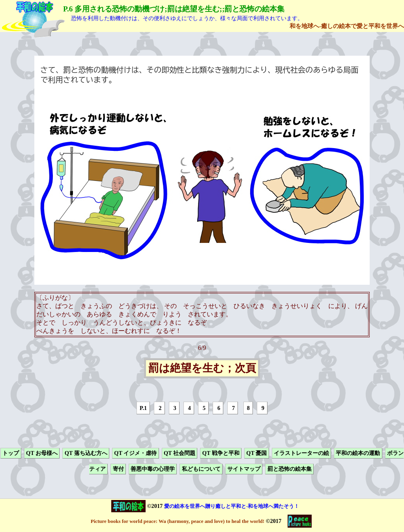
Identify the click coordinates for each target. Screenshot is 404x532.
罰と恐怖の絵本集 (290, 469)
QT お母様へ (42, 453)
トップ (11, 453)
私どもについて (201, 469)
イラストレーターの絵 (301, 453)
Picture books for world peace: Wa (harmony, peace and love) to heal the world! (178, 521)
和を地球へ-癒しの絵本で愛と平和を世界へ (347, 26)
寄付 (118, 469)
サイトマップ (244, 469)
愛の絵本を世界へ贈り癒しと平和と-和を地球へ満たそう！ (232, 506)
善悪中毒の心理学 (153, 469)
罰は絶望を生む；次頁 (202, 368)
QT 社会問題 (180, 453)
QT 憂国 (256, 453)
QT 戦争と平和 (221, 453)
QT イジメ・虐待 (135, 453)
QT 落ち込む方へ (86, 453)
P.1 (143, 408)
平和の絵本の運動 (358, 453)
